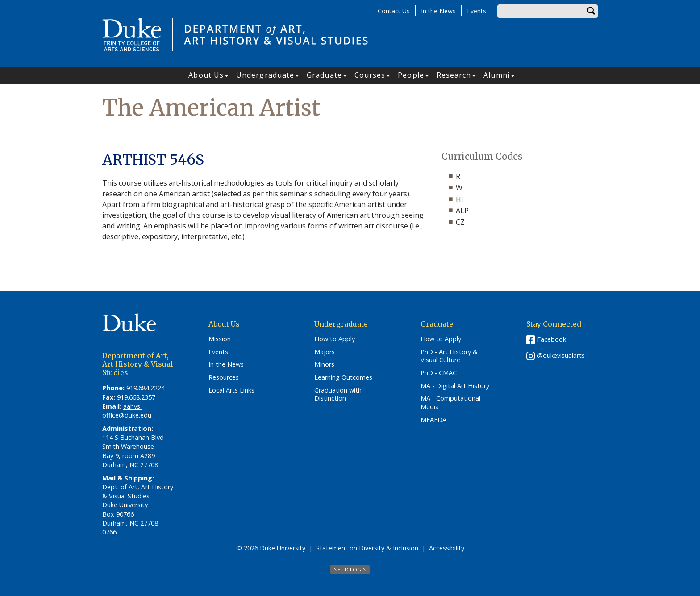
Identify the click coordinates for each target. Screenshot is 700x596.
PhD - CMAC (439, 373)
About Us (206, 75)
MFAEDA (433, 420)
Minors (324, 364)
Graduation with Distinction (338, 395)
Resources (224, 377)
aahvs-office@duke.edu (127, 411)
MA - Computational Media (450, 403)
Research (454, 75)
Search (591, 11)
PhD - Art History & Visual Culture (449, 356)
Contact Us (394, 11)
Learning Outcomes (343, 377)
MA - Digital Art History (455, 386)
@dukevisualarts (561, 355)
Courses (370, 75)
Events (477, 11)
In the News (438, 11)
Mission (220, 339)
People (411, 75)
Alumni (497, 75)
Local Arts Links (231, 390)
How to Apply (335, 339)
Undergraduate (265, 75)
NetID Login (350, 569)
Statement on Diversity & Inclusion (367, 548)
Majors (325, 352)
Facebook (552, 339)
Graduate (324, 75)
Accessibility (447, 548)
